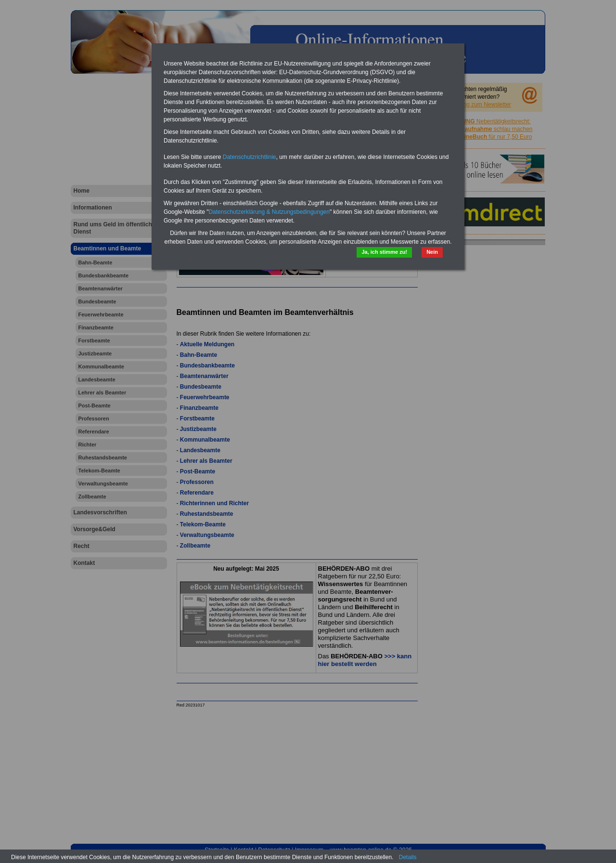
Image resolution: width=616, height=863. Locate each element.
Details (408, 857)
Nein (432, 252)
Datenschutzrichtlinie (250, 157)
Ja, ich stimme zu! (384, 252)
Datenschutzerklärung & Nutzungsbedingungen (269, 212)
